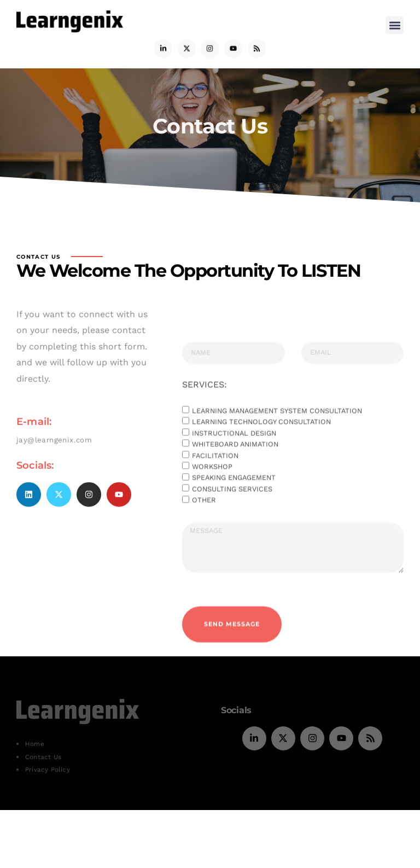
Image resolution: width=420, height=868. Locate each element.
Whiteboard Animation (235, 489)
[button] (395, 23)
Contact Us (43, 757)
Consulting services (232, 534)
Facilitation (215, 500)
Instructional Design (234, 478)
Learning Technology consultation (261, 467)
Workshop (212, 512)
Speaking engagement (234, 523)
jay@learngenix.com (54, 463)
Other (204, 545)
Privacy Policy (48, 770)
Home (35, 744)
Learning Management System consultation (277, 456)
